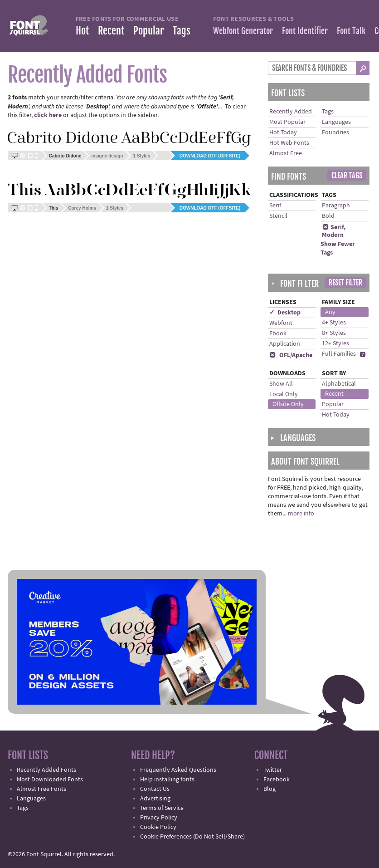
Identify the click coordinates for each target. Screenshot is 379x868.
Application (285, 344)
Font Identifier (305, 31)
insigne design (107, 156)
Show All (281, 384)
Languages (336, 122)
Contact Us (155, 789)
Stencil (278, 216)
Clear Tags (347, 176)
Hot (82, 31)
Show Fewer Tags (338, 248)
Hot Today (283, 132)
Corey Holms (82, 208)
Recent (111, 31)
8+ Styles (334, 333)
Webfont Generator (243, 31)
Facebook (277, 780)
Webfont (281, 323)
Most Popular (287, 122)
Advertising (155, 799)
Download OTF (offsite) (210, 156)
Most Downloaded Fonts (50, 780)
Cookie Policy (158, 827)
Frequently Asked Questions (178, 770)
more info (301, 514)
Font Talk (351, 31)
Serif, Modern (334, 231)
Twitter (273, 770)
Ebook (278, 333)
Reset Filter (345, 283)
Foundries (335, 132)
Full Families (339, 354)
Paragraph (336, 206)
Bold (328, 216)
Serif (275, 206)
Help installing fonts (167, 780)
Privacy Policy (159, 818)
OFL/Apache (291, 355)
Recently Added (291, 112)
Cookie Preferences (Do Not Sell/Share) (192, 837)
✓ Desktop (285, 313)
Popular (148, 31)
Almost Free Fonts (41, 789)
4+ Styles (334, 323)
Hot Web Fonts (289, 143)
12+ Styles (335, 343)
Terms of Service (162, 808)
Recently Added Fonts (46, 770)
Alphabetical (339, 384)
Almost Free (286, 153)
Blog (270, 789)
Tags (182, 31)
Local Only (284, 394)
